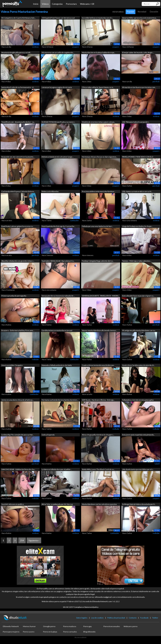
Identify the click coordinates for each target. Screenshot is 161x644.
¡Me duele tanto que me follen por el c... (138, 469)
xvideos (35, 47)
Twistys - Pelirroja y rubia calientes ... (137, 261)
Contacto (133, 618)
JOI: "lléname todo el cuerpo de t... (136, 122)
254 (22, 540)
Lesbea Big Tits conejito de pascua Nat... (17, 435)
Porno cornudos (70, 632)
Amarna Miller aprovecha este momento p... (139, 18)
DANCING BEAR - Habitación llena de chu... (18, 469)
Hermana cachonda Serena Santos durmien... (60, 400)
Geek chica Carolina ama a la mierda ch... (138, 365)
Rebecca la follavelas (50, 191)
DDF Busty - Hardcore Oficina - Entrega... (98, 400)
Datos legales (82, 618)
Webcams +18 (87, 4)
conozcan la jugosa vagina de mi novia (57, 87)
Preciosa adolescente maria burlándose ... (99, 191)
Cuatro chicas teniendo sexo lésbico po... (98, 365)
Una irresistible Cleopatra (12, 365)
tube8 (157, 464)
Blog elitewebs (89, 632)
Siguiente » (34, 540)
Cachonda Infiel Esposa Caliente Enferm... (18, 191)
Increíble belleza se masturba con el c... (98, 18)
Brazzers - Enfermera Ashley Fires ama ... (18, 330)
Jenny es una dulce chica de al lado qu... (17, 400)
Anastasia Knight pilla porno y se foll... (16, 52)
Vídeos (45, 4)
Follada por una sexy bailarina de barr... (97, 226)
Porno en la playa (50, 632)
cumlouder (74, 220)
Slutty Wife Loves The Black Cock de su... (98, 469)
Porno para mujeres (11, 632)
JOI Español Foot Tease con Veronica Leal (58, 18)
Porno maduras (70, 626)
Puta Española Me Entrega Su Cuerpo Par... (58, 226)
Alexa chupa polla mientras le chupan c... (98, 435)
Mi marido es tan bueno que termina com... (139, 87)
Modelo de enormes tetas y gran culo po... (99, 122)
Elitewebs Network (11, 626)
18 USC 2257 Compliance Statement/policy (81, 607)
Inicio (36, 4)
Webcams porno (130, 626)
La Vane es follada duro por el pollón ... (57, 469)
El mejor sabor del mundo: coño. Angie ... (138, 52)
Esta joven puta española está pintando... (138, 435)
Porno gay (87, 626)
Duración (154, 12)
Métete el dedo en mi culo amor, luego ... (58, 157)
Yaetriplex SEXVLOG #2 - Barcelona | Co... (58, 261)
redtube (35, 359)
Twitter (155, 618)
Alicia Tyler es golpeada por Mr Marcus (57, 504)
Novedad (142, 12)
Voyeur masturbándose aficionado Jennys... (99, 330)
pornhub (156, 81)
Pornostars (71, 4)
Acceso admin (80, 637)
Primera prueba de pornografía (14, 296)
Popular (130, 12)
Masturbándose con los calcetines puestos (99, 504)
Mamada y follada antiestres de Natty (57, 365)
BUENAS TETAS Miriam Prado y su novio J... (58, 122)
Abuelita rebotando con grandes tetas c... (18, 261)
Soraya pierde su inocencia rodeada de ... (58, 296)
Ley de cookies (97, 618)
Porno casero (29, 632)
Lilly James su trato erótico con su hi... (137, 191)
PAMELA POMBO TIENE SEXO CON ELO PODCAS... (138, 157)
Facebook (144, 618)
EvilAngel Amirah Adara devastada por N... (139, 504)
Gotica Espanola (48, 435)
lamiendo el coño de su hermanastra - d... (18, 87)
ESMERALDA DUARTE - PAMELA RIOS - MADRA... (101, 296)
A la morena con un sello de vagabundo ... (58, 52)
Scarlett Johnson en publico (13, 504)
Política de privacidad (116, 618)
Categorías (57, 4)
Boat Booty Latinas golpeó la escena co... (17, 226)
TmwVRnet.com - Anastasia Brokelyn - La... (18, 122)
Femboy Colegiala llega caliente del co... (98, 261)
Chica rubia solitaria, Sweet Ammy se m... (98, 87)
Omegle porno (49, 626)
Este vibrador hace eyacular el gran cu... (138, 296)
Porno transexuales (112, 626)
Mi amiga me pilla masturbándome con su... (139, 330)
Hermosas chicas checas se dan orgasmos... (100, 157)
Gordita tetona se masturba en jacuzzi (57, 330)
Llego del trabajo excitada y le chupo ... (137, 226)
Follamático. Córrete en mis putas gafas (138, 400)
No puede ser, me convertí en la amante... (18, 157)
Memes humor (29, 626)
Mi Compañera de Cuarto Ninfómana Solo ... (19, 18)
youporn (76, 47)
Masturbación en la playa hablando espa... (99, 52)
